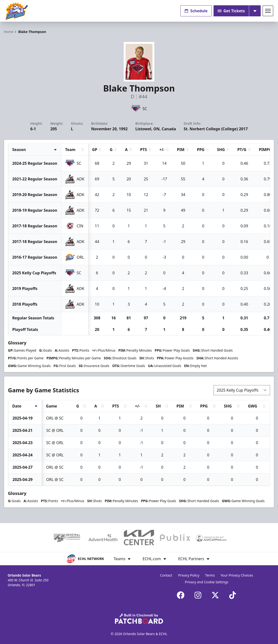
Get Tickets (231, 11)
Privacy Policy (189, 575)
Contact (166, 575)
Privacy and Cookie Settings (207, 582)
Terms (210, 575)
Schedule (196, 11)
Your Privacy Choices (237, 575)
